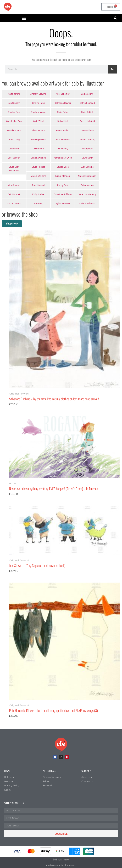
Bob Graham (14, 103)
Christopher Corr (14, 121)
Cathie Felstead (87, 103)
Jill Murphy (63, 149)
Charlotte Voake (38, 112)
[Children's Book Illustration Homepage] (61, 745)
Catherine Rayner (63, 103)
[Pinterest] (67, 757)
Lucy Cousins (87, 167)
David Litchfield (87, 121)
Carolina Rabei (38, 103)
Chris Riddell (87, 112)
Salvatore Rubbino (63, 194)
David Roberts (14, 130)
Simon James (14, 203)
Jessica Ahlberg (87, 140)
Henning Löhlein (38, 140)
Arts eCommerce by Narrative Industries (61, 865)
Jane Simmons (63, 140)
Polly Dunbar (38, 194)
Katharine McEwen (63, 158)
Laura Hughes (38, 167)
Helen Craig (14, 140)
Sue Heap (38, 203)
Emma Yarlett (63, 130)
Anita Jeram (14, 94)
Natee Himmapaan (87, 176)
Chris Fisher (63, 112)
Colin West (38, 121)
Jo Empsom (87, 149)
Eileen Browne (38, 130)
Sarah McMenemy (87, 194)
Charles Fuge (14, 112)
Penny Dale (63, 185)
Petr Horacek (14, 194)
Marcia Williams (38, 176)
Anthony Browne (38, 94)
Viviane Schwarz (87, 203)
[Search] (113, 69)
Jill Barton (14, 149)
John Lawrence (38, 158)
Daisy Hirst (63, 121)
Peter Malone (87, 185)
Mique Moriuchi (63, 176)
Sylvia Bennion (63, 203)
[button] (24, 18)
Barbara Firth (87, 94)
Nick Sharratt (14, 185)
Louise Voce (63, 167)
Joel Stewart (14, 158)
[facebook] (55, 757)
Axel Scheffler (63, 94)
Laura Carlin (87, 158)
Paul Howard (38, 185)
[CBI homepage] (8, 7)
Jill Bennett (38, 149)
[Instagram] (61, 757)
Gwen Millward (87, 130)
